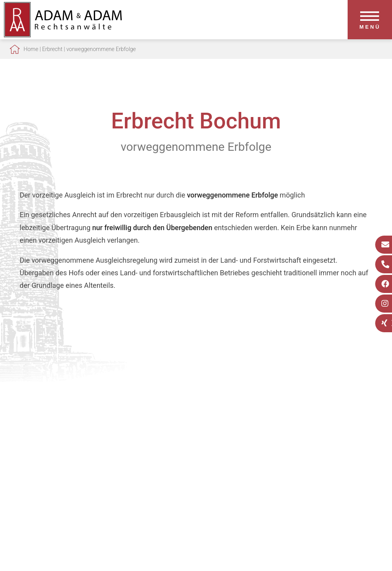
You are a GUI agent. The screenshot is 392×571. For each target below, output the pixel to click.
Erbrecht (52, 49)
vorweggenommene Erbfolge (101, 49)
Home (31, 49)
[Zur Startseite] (63, 35)
